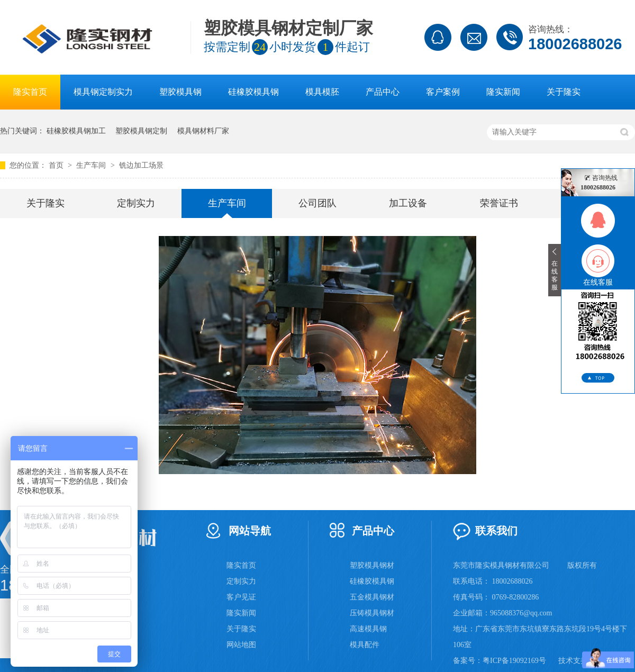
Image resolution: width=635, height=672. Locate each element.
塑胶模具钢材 (372, 565)
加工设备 (408, 203)
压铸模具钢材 (372, 613)
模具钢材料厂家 (203, 131)
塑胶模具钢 (180, 92)
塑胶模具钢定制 (141, 131)
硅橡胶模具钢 (253, 92)
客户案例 (443, 92)
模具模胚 (322, 92)
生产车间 (92, 165)
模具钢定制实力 (103, 92)
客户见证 (241, 597)
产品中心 (383, 92)
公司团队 (317, 203)
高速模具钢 (368, 629)
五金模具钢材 (372, 597)
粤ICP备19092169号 (514, 661)
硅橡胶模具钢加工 (76, 131)
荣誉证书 (499, 203)
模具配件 (365, 645)
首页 (57, 165)
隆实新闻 (503, 92)
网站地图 (241, 645)
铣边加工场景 (141, 165)
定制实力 (136, 203)
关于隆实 (564, 92)
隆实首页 (30, 92)
